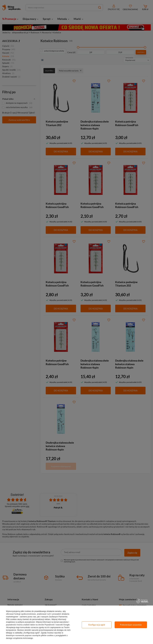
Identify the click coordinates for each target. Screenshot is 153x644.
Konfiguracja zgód (97, 625)
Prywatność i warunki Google (57, 625)
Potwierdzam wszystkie (131, 625)
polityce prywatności (26, 622)
